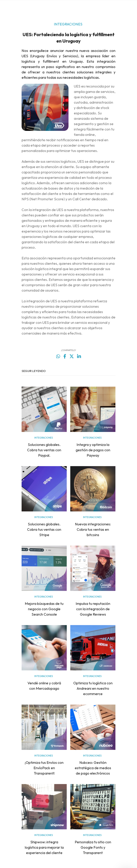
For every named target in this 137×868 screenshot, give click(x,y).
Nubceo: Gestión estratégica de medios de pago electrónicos (93, 768)
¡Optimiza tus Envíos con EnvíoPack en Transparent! (44, 768)
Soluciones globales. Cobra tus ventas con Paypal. (44, 450)
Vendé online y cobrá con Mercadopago (44, 686)
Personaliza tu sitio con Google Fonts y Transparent (93, 847)
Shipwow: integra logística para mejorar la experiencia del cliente (44, 847)
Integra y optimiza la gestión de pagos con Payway (93, 450)
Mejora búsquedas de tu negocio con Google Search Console (44, 609)
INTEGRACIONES (68, 24)
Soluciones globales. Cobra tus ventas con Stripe (44, 529)
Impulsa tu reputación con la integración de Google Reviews (93, 609)
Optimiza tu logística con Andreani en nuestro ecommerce (93, 688)
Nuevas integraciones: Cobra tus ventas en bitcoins (93, 529)
